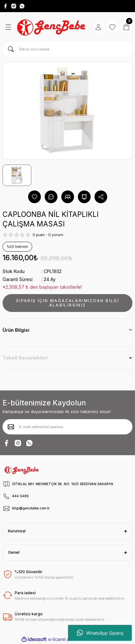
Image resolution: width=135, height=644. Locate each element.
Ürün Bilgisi (16, 330)
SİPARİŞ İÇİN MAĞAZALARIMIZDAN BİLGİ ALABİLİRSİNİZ (67, 303)
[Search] (67, 49)
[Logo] (52, 27)
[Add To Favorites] (34, 197)
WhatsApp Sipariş (100, 633)
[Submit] (11, 427)
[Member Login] (98, 27)
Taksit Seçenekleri (25, 358)
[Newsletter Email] (67, 427)
